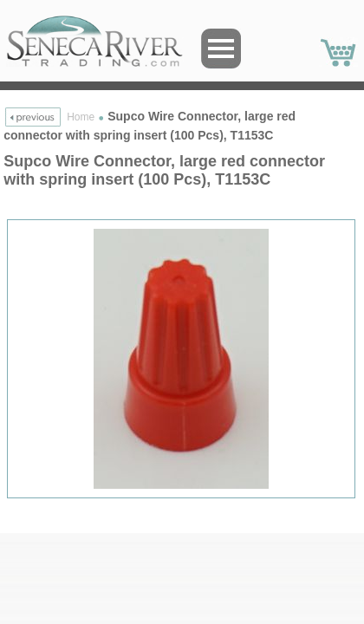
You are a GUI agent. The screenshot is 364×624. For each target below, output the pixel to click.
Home (81, 117)
